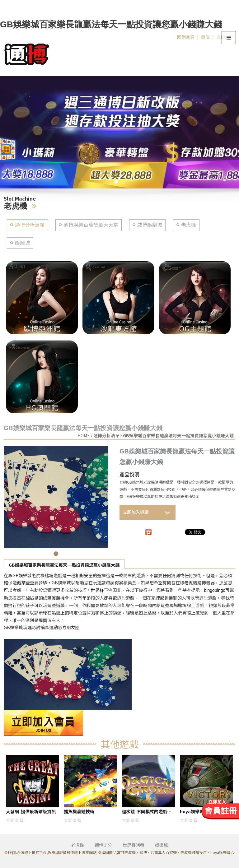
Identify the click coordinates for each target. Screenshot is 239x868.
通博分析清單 (30, 225)
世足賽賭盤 (134, 845)
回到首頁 (186, 37)
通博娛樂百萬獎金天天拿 (91, 225)
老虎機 (189, 225)
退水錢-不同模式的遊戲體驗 (147, 812)
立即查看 (15, 820)
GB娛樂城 (61, 583)
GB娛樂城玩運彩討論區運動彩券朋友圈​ (42, 627)
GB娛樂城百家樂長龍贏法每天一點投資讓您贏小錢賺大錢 (64, 565)
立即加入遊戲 (146, 512)
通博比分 (103, 845)
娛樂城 (22, 243)
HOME (84, 435)
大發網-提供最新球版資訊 (31, 811)
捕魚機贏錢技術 (79, 811)
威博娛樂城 (150, 225)
